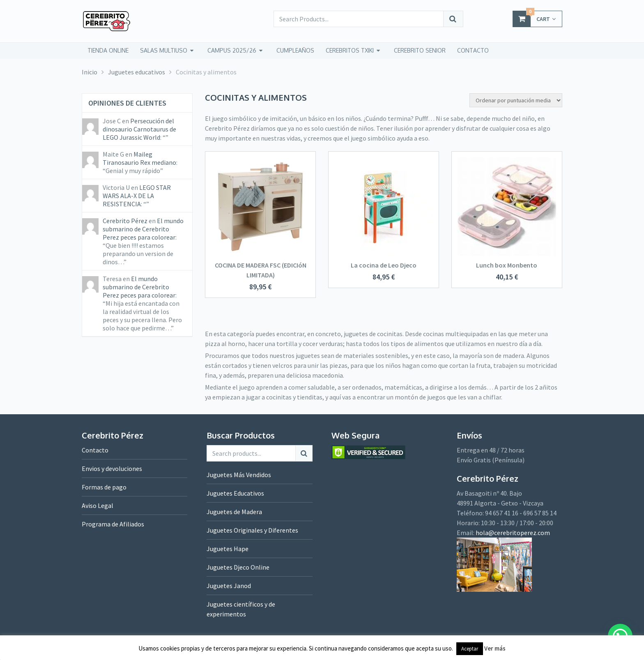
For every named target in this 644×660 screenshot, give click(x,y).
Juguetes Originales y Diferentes (252, 530)
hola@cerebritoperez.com (513, 533)
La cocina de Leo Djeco (384, 265)
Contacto (95, 450)
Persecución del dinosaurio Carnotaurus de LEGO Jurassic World (139, 129)
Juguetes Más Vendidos (239, 475)
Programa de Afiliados (113, 524)
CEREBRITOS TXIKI (350, 50)
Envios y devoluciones (112, 468)
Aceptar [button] (470, 649)
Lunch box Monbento (507, 265)
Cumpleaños (295, 50)
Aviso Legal (98, 505)
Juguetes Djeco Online (238, 567)
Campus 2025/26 (232, 50)
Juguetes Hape (228, 549)
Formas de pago (104, 487)
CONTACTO (473, 50)
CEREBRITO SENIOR (420, 50)
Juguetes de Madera (234, 512)
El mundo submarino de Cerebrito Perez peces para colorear (143, 229)
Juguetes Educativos (235, 493)
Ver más (495, 648)
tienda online (108, 50)
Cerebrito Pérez (125, 221)
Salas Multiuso (164, 50)
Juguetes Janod (229, 586)
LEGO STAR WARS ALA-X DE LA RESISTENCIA (137, 196)
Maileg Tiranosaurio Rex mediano (139, 158)
